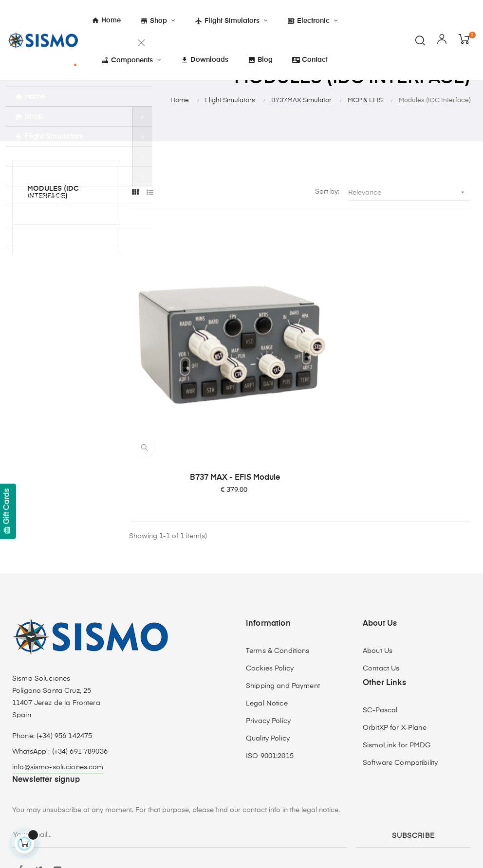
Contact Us (381, 597)
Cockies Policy (270, 597)
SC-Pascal (380, 639)
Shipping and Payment (283, 615)
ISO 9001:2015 (270, 685)
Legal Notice (267, 633)
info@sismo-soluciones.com (58, 696)
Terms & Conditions (278, 580)
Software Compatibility (400, 692)
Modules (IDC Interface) (53, 238)
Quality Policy (268, 668)
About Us (378, 580)
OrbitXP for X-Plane (395, 657)
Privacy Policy (268, 650)
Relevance (409, 238)
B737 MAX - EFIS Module (183, 407)
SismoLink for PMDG (397, 674)
